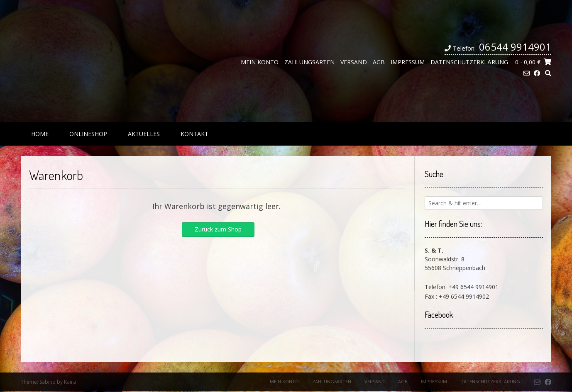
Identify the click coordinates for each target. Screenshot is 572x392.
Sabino (48, 382)
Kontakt (194, 134)
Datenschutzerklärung (469, 62)
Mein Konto (260, 62)
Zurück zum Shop (218, 229)
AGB (379, 62)
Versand (354, 62)
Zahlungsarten (309, 62)
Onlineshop (88, 134)
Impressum (408, 62)
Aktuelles (144, 134)
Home (40, 134)
